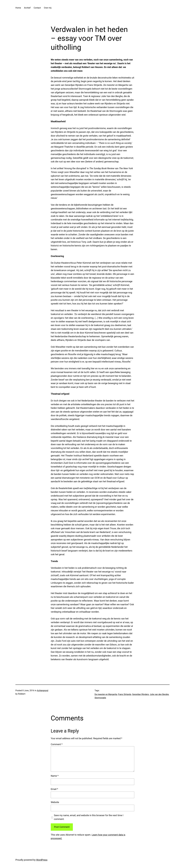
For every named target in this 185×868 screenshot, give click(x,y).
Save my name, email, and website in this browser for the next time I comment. (89, 817)
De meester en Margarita (106, 694)
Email (54, 789)
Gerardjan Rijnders (140, 694)
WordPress (42, 860)
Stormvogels (100, 698)
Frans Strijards (125, 694)
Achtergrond (43, 691)
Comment (57, 744)
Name (55, 776)
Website (55, 802)
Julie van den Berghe (159, 694)
